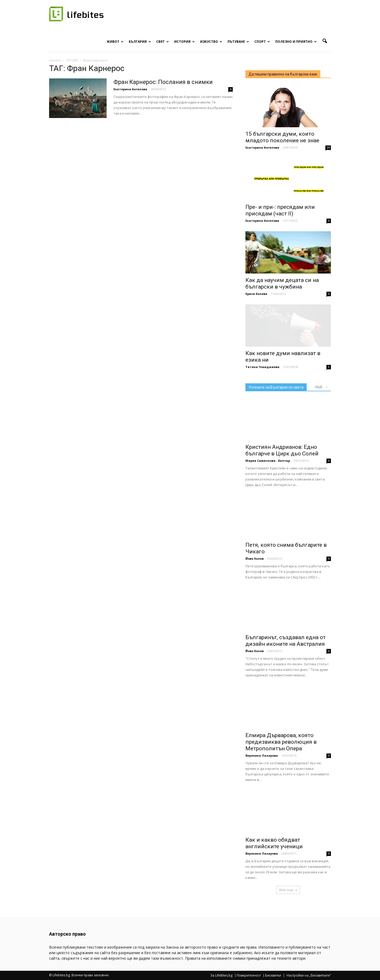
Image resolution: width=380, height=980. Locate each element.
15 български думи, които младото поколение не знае (282, 137)
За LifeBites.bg (221, 976)
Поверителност (249, 976)
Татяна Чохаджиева (262, 367)
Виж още (288, 890)
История (184, 42)
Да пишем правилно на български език (283, 74)
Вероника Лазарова (262, 755)
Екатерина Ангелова (130, 89)
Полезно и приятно (296, 42)
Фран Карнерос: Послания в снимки (163, 82)
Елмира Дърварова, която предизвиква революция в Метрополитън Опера (281, 742)
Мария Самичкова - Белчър (268, 461)
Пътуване (238, 42)
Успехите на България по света (276, 387)
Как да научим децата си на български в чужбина (282, 283)
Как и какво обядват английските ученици (274, 843)
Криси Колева (256, 294)
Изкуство (211, 42)
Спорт (262, 42)
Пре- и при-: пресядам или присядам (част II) (280, 210)
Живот (115, 42)
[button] (325, 41)
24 (328, 148)
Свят (163, 42)
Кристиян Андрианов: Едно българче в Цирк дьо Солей (282, 450)
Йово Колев (255, 559)
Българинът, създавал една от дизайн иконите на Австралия (286, 641)
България (140, 42)
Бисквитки (273, 976)
